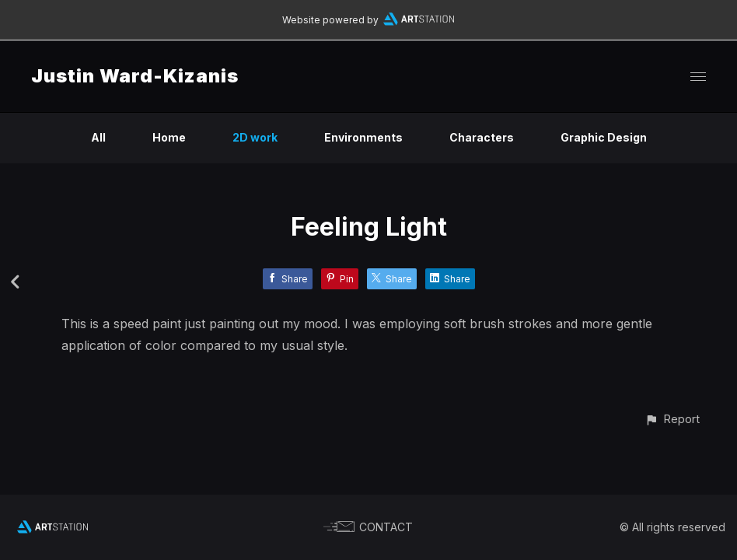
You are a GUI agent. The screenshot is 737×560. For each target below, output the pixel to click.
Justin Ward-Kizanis (135, 76)
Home (169, 137)
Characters (482, 137)
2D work (255, 137)
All (98, 137)
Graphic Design (604, 137)
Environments (363, 137)
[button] (672, 419)
